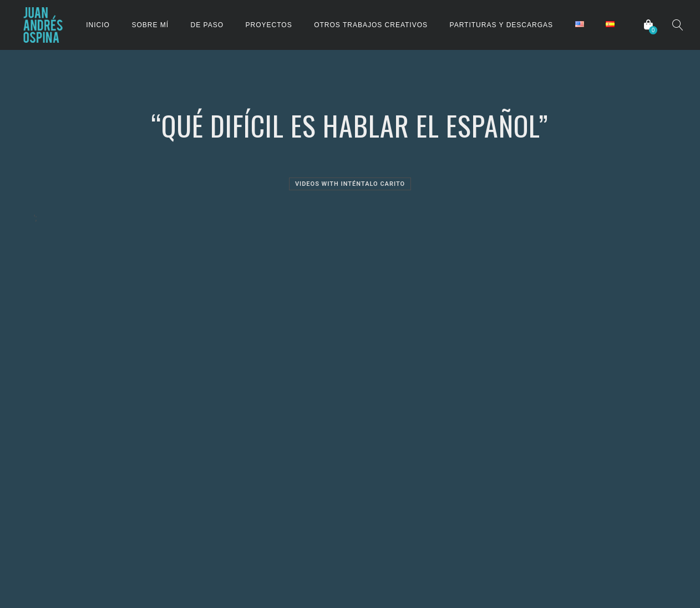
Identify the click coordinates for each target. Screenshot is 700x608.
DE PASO (207, 25)
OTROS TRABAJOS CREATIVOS (371, 25)
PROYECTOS (269, 25)
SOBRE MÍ (150, 25)
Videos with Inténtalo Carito (350, 184)
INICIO (98, 25)
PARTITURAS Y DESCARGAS (502, 25)
